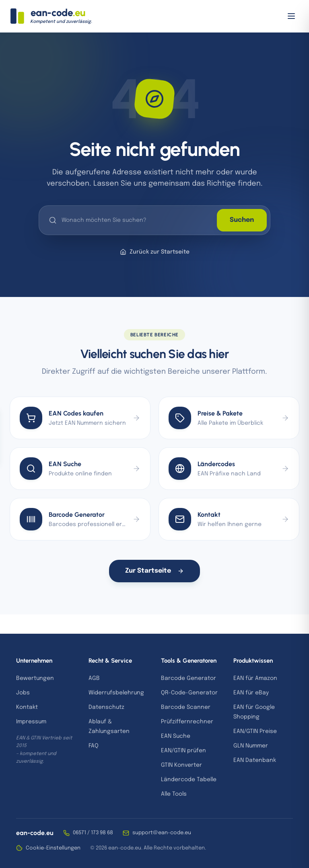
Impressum (31, 722)
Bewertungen (35, 678)
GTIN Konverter (181, 765)
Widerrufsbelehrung (116, 693)
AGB (94, 678)
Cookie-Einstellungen (48, 848)
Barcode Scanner (186, 707)
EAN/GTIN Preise (255, 731)
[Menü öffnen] (291, 16)
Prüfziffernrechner (187, 722)
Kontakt (27, 707)
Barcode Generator (188, 678)
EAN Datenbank (255, 760)
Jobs (23, 693)
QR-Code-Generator (189, 693)
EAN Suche (176, 736)
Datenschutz (106, 707)
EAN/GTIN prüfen (183, 751)
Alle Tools (174, 794)
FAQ (94, 746)
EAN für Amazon (255, 678)
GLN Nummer (251, 746)
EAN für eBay (251, 693)
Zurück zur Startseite (155, 252)
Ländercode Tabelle (189, 780)
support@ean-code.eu (157, 833)
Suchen (242, 220)
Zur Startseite (154, 571)
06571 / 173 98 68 (88, 833)
